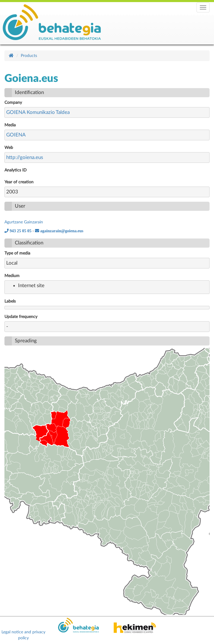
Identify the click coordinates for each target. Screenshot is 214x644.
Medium (12, 276)
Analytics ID (16, 170)
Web (9, 148)
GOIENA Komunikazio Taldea (38, 112)
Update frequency (21, 317)
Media (10, 125)
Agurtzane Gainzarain (24, 222)
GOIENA (16, 135)
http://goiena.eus (25, 157)
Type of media (17, 253)
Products (29, 56)
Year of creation (19, 182)
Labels (10, 301)
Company (13, 103)
